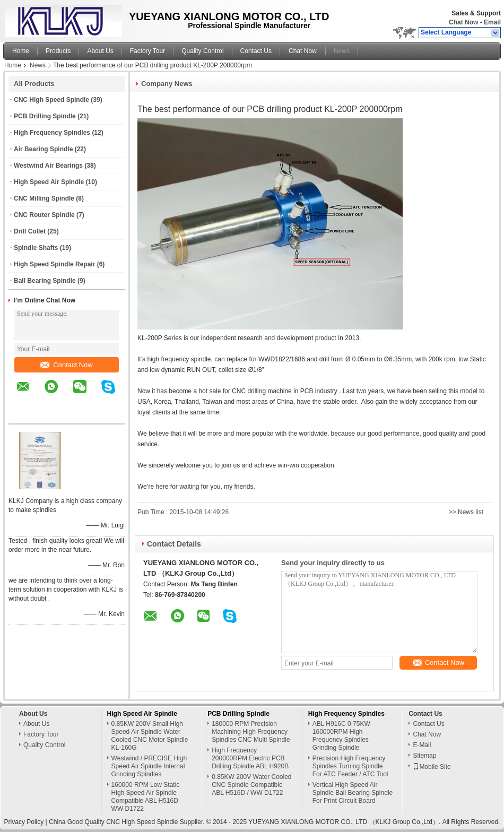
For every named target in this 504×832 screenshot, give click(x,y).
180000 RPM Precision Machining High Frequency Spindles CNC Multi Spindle (251, 732)
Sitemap (424, 756)
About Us (100, 51)
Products (58, 51)
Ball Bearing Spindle (45, 281)
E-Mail (422, 745)
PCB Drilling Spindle (45, 116)
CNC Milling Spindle (44, 198)
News (342, 51)
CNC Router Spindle (44, 215)
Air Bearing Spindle (43, 149)
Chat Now (463, 22)
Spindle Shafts (36, 248)
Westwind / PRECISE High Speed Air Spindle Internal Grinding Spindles (149, 766)
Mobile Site (432, 767)
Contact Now (66, 365)
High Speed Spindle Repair (54, 264)
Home (21, 51)
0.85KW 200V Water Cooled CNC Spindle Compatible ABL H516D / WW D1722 (251, 785)
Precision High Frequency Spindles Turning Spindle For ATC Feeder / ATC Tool (350, 766)
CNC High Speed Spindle (51, 100)
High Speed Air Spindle (49, 182)
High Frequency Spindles (52, 133)
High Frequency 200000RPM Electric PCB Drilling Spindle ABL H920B (250, 758)
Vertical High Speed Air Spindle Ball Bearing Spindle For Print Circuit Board (353, 793)
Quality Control (202, 51)
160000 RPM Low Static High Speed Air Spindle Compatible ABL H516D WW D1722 (146, 797)
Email (492, 22)
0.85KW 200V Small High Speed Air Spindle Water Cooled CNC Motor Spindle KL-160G (150, 736)
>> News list (466, 512)
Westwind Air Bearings (48, 166)
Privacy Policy (24, 822)
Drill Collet (30, 231)
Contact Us (256, 51)
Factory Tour (147, 51)
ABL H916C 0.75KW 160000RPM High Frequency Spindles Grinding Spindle (341, 736)
